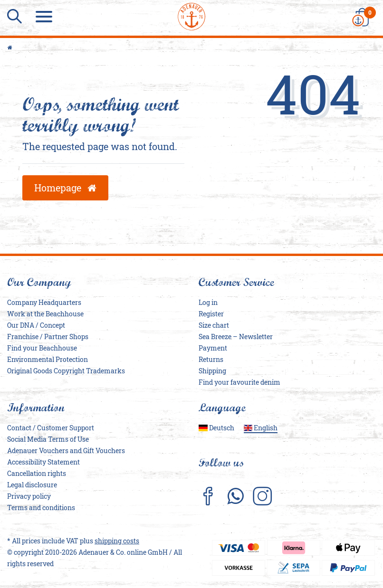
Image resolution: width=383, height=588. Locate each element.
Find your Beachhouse (42, 348)
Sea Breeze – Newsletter (236, 337)
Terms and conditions (41, 507)
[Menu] (45, 17)
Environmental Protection (48, 359)
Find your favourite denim (239, 382)
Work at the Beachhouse (45, 314)
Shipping (212, 371)
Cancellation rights (37, 473)
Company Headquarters (44, 302)
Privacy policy (29, 496)
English (261, 428)
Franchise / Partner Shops (48, 337)
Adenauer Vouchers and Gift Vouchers (66, 450)
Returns (211, 359)
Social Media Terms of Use (48, 439)
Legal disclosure (32, 485)
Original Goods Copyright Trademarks (66, 371)
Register (211, 314)
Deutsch (216, 428)
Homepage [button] (65, 188)
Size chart (214, 325)
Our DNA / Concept (36, 325)
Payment (213, 348)
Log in (208, 302)
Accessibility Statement (43, 462)
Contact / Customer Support (51, 428)
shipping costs (117, 541)
